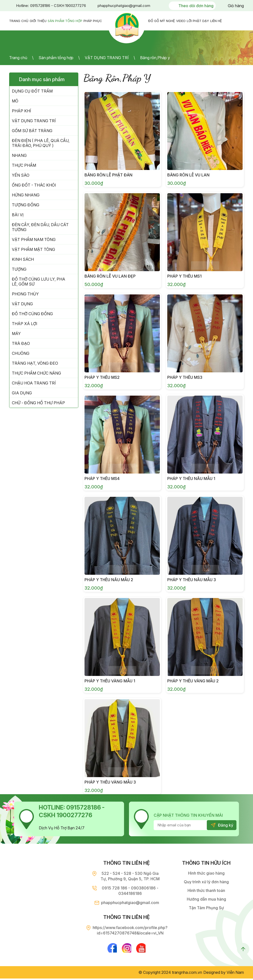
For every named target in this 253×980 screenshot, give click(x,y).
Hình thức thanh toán (206, 890)
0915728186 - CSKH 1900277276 (58, 6)
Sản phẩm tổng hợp (56, 58)
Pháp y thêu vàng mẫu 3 (110, 782)
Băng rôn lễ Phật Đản (108, 175)
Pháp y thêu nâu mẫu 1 (191, 478)
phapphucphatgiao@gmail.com (124, 6)
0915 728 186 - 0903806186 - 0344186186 (130, 891)
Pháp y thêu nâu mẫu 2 (109, 580)
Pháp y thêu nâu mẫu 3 (192, 580)
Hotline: (22, 6)
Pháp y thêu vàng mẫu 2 (193, 681)
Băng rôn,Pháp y (155, 58)
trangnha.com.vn (187, 974)
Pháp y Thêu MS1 (184, 276)
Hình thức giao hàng (206, 873)
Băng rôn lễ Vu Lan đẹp (110, 276)
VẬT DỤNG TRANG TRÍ (107, 58)
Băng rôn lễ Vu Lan (188, 175)
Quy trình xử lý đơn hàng (206, 882)
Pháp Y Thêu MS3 (185, 377)
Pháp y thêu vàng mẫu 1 (110, 681)
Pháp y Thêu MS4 (102, 478)
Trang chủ (18, 58)
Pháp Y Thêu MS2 (102, 377)
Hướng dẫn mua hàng (206, 899)
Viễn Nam (235, 974)
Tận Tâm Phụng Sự (206, 908)
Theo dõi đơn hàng (196, 6)
